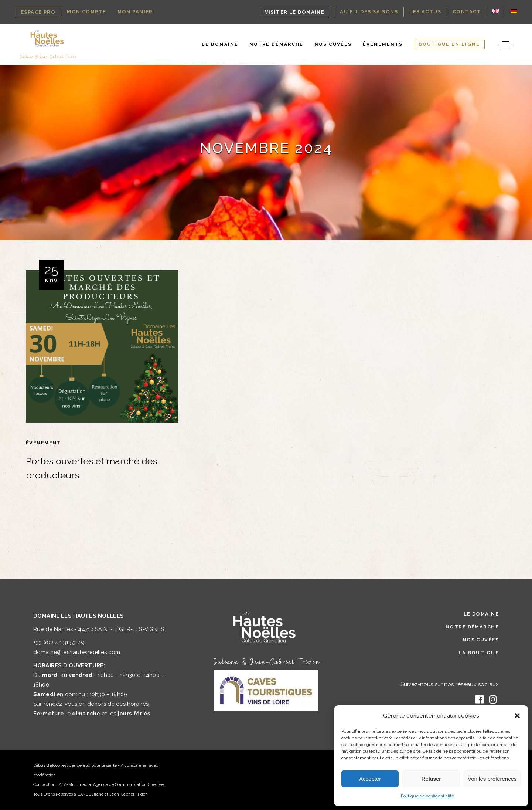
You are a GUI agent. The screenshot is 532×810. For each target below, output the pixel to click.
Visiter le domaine (295, 12)
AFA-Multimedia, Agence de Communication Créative (111, 785)
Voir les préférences (492, 779)
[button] (517, 716)
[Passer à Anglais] (496, 12)
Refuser (431, 779)
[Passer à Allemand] (514, 12)
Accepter (370, 779)
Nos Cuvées (481, 640)
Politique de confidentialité (427, 796)
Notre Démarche (472, 627)
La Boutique (479, 653)
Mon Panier (135, 12)
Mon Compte (86, 12)
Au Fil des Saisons (369, 12)
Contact (467, 12)
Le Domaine (481, 614)
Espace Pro (38, 12)
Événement (43, 443)
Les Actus (425, 12)
